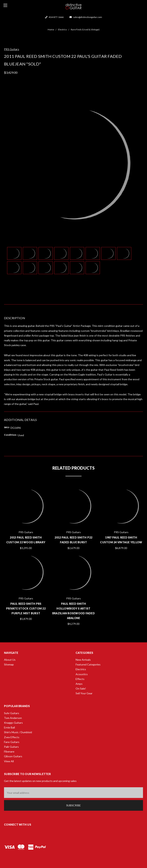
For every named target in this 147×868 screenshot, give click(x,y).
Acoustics (82, 674)
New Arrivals (83, 660)
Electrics (81, 669)
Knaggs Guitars (13, 723)
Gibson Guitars (13, 756)
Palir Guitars (11, 747)
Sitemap (9, 664)
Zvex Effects (12, 737)
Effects (80, 679)
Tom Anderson (13, 718)
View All (9, 761)
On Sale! (81, 688)
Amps (79, 684)
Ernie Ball (9, 727)
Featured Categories (88, 664)
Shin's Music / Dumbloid (18, 732)
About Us (10, 660)
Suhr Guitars (12, 713)
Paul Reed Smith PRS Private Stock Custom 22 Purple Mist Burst (26, 608)
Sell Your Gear (84, 693)
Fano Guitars (12, 742)
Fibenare (9, 751)
